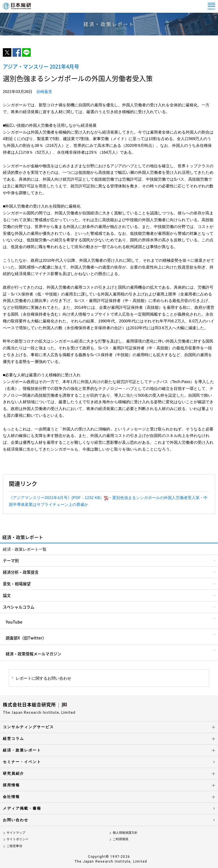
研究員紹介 (13, 773)
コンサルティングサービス (28, 727)
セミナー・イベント (22, 762)
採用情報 (11, 785)
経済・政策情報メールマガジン (33, 654)
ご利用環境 (120, 839)
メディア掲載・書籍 (22, 808)
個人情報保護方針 (125, 833)
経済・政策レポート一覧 (25, 549)
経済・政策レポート (22, 750)
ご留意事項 (14, 846)
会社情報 (11, 797)
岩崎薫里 (44, 92)
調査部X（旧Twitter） (26, 638)
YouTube (14, 622)
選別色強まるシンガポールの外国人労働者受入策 (156, 498)
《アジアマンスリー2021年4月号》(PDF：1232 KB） (58, 498)
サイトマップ (16, 833)
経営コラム (13, 739)
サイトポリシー (17, 839)
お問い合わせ (16, 820)
